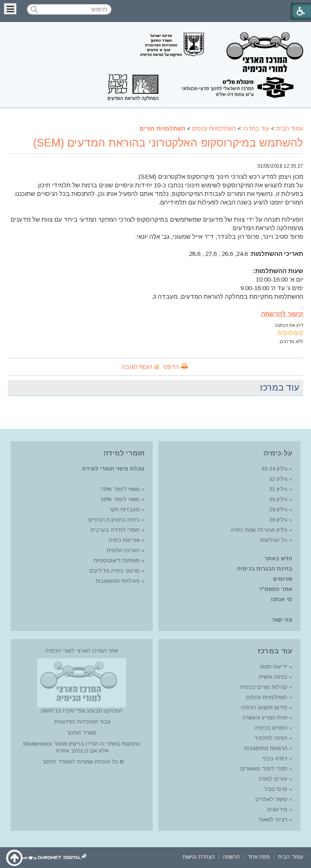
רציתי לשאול (273, 820)
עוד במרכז (256, 129)
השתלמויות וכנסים (214, 129)
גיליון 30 (278, 499)
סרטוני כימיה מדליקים (114, 571)
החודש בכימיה (270, 728)
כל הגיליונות (274, 540)
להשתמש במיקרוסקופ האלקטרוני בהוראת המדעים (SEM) (168, 143)
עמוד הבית (290, 129)
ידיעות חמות (273, 667)
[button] (10, 9)
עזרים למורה (272, 779)
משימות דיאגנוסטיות (117, 561)
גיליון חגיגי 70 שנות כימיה (258, 530)
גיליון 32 (278, 479)
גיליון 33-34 (274, 469)
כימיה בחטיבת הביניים (114, 520)
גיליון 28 (278, 520)
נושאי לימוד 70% (119, 489)
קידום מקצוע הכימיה (264, 707)
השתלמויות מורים (162, 129)
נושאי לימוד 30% (119, 499)
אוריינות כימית (123, 540)
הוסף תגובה (137, 367)
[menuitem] (291, 856)
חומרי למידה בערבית (115, 530)
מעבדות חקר (124, 509)
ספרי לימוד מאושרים (264, 769)
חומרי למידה (124, 453)
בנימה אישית (273, 677)
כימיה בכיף (275, 758)
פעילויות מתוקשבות (118, 581)
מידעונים (277, 809)
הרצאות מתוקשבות (265, 748)
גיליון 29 (278, 509)
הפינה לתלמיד (270, 738)
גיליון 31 (278, 489)
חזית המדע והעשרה (264, 718)
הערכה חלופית (123, 550)
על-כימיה (278, 453)
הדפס (171, 367)
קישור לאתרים (271, 799)
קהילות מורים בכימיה (263, 687)
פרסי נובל (276, 789)
